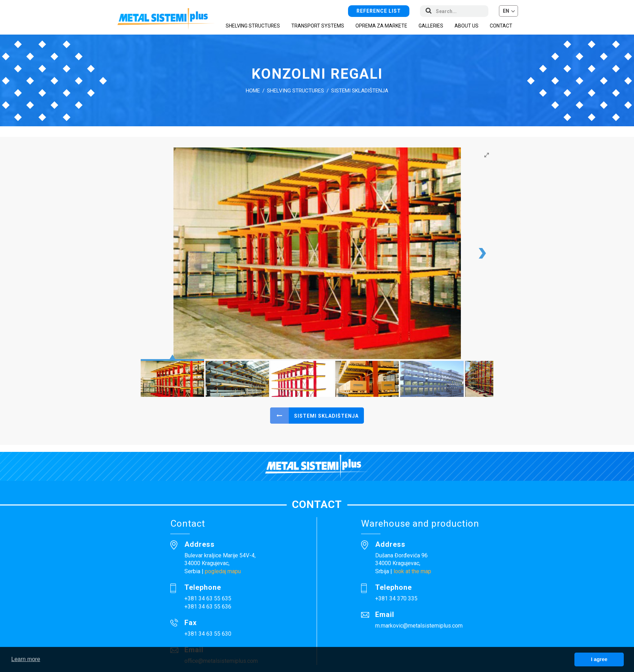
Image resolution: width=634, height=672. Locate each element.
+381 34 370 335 (396, 598)
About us (467, 26)
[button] (508, 11)
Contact (501, 26)
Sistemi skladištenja (360, 91)
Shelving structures (295, 91)
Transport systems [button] (318, 26)
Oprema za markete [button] (381, 26)
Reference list (379, 11)
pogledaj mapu (223, 571)
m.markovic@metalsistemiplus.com (419, 626)
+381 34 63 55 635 (208, 598)
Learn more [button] (26, 659)
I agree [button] (599, 659)
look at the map (412, 571)
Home (253, 91)
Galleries (431, 26)
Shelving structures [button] (253, 26)
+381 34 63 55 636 (208, 607)
